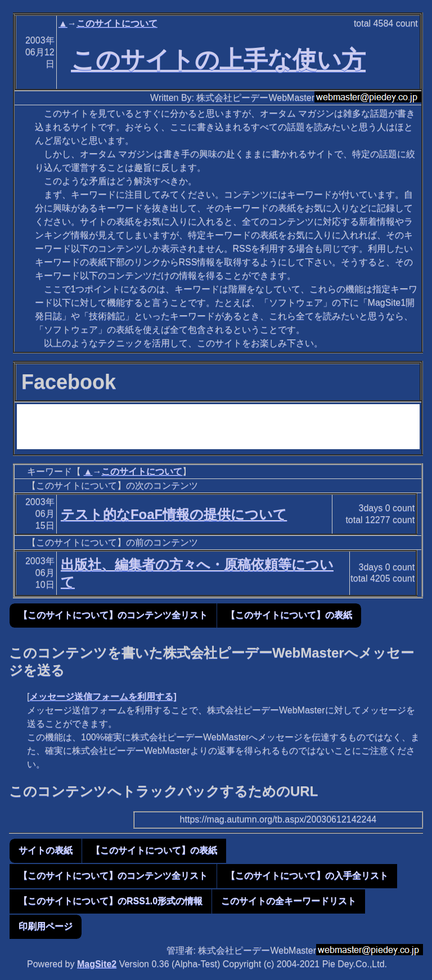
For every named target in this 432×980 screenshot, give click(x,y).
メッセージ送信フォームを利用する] (103, 697)
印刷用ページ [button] (46, 926)
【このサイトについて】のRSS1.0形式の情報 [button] (111, 901)
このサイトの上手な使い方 (218, 60)
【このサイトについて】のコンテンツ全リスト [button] (113, 615)
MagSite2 (97, 964)
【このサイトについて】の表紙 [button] (289, 615)
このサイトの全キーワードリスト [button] (289, 901)
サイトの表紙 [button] (46, 850)
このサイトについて (117, 23)
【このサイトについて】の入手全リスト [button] (307, 876)
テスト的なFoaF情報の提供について (174, 514)
